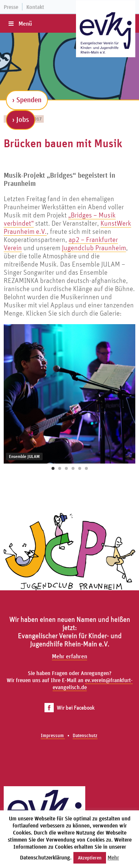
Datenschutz (85, 735)
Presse (11, 7)
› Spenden (27, 100)
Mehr (113, 857)
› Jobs (21, 119)
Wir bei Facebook (69, 708)
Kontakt (35, 7)
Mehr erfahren (69, 656)
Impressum (53, 735)
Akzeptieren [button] (90, 858)
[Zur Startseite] (106, 33)
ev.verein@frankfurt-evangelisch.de (93, 684)
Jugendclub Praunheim (94, 248)
